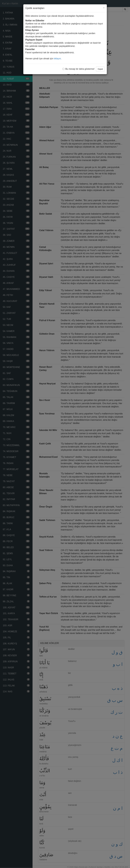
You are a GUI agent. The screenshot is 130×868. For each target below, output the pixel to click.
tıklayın (57, 59)
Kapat (100, 69)
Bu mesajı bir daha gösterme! (79, 69)
